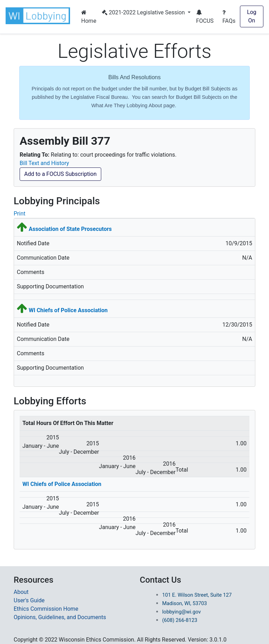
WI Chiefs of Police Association (68, 310)
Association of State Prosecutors (70, 229)
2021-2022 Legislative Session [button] (144, 12)
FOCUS (205, 17)
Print (19, 214)
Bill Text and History (44, 163)
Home (89, 17)
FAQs (229, 17)
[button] (39, 16)
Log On (252, 16)
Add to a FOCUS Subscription (60, 174)
